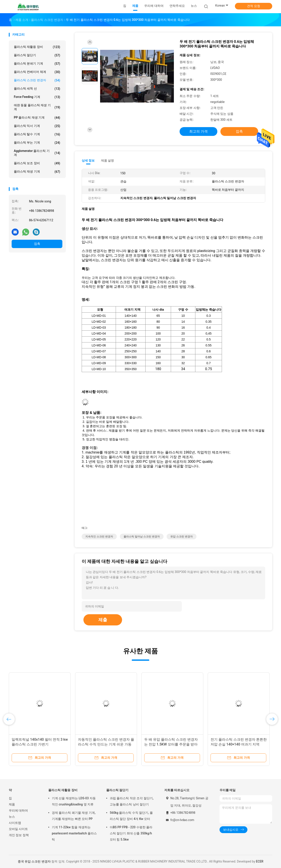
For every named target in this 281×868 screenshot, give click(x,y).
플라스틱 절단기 (37, 55)
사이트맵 (15, 823)
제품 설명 (107, 160)
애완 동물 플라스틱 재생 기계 (37, 107)
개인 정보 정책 (19, 835)
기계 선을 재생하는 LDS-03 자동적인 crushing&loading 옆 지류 (74, 801)
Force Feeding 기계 (37, 97)
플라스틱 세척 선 (37, 89)
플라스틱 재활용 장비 (37, 47)
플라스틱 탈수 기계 (37, 134)
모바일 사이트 (18, 829)
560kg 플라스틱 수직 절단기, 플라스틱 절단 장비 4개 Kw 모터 (131, 816)
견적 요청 (253, 6)
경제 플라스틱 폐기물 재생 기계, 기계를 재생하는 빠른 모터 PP (74, 816)
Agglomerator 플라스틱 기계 (37, 153)
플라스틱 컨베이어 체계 (37, 72)
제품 (12, 804)
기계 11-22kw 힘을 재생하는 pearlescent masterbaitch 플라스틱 (74, 833)
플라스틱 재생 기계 (37, 172)
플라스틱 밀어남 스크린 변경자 (142, 537)
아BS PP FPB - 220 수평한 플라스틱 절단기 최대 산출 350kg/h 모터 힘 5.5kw (131, 833)
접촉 (37, 244)
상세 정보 (88, 160)
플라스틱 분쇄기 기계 (37, 64)
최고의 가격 (198, 131)
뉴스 (12, 817)
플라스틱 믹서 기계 (37, 126)
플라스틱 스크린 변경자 (37, 80)
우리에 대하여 (18, 810)
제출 (103, 620)
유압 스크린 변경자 (182, 537)
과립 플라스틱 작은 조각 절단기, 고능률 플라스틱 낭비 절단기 (132, 801)
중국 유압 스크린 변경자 (34, 861)
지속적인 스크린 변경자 (99, 537)
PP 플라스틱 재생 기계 (37, 118)
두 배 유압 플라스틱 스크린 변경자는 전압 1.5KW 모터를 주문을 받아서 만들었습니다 (171, 744)
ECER (260, 861)
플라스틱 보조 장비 (37, 163)
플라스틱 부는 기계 (37, 143)
